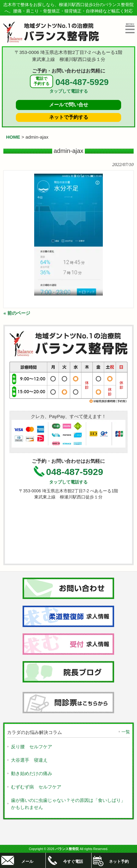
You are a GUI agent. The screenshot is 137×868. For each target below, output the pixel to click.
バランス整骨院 (67, 849)
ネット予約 (119, 861)
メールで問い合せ (69, 105)
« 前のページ (17, 313)
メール (27, 861)
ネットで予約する (69, 117)
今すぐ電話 (73, 861)
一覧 (126, 732)
